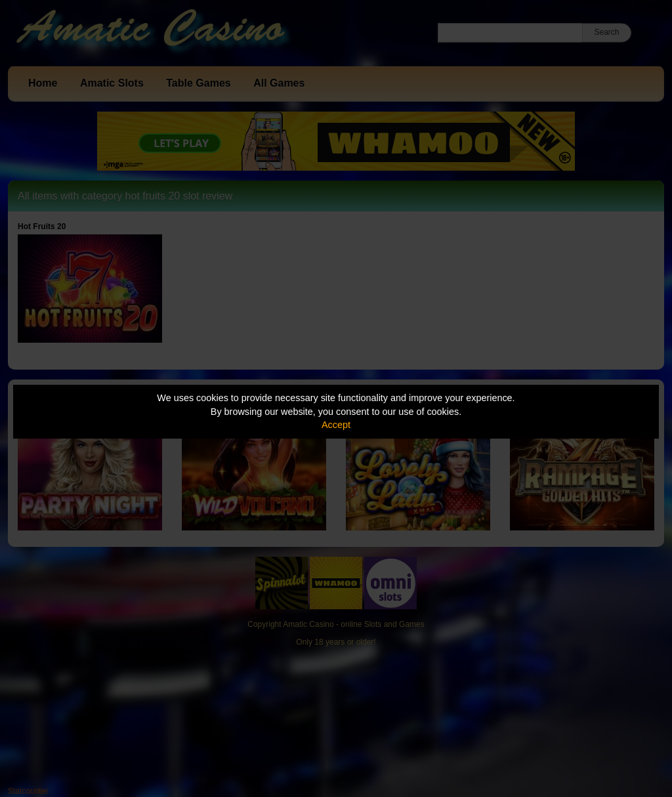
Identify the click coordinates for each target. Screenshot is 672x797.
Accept (336, 425)
